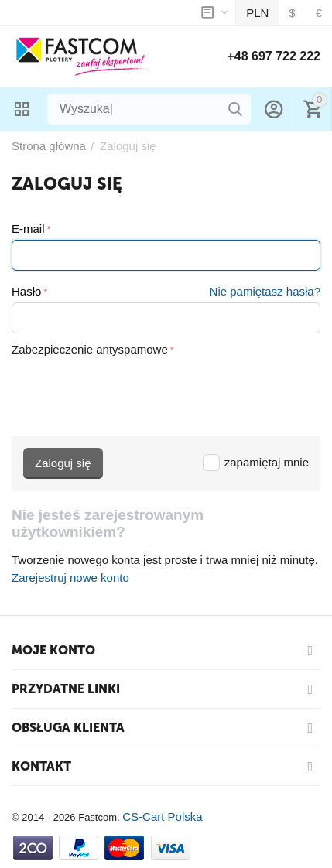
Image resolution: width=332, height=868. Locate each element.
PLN (257, 13)
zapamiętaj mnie (256, 462)
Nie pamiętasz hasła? (265, 291)
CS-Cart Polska (162, 817)
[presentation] (129, 390)
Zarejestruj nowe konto (70, 578)
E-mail (28, 229)
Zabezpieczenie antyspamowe (90, 349)
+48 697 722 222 (274, 56)
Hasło (26, 291)
